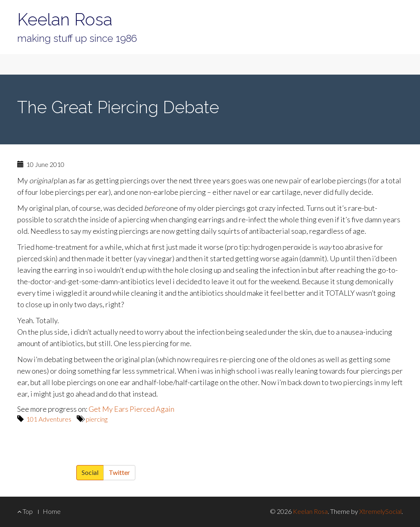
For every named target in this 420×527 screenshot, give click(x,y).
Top (25, 511)
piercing (97, 419)
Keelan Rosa (65, 19)
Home (52, 511)
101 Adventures (49, 419)
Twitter (119, 472)
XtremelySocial (380, 511)
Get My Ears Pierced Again (131, 409)
